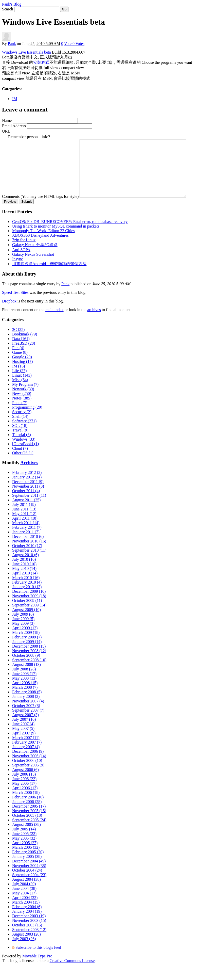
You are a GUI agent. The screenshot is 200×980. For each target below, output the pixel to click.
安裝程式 (41, 62)
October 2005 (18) (27, 830)
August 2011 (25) (26, 515)
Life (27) (19, 386)
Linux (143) (22, 390)
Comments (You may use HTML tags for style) (40, 141)
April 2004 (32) (25, 913)
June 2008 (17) (24, 689)
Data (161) (21, 354)
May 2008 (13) (24, 693)
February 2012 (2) (27, 487)
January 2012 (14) (27, 492)
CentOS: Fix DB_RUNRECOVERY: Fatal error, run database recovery (70, 237)
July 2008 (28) (24, 684)
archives (94, 325)
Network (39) (23, 404)
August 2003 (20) (26, 949)
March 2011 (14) (26, 538)
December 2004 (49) (29, 876)
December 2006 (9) (28, 766)
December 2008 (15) (29, 661)
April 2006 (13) (25, 803)
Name (7, 121)
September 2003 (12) (29, 945)
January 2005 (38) (27, 871)
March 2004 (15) (26, 917)
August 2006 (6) (25, 785)
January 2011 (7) (26, 547)
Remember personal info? (29, 137)
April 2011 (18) (25, 533)
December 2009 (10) (29, 606)
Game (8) (20, 367)
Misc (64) (20, 395)
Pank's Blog (12, 4)
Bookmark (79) (25, 349)
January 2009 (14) (27, 657)
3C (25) (18, 344)
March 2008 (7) (25, 702)
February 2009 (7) (27, 652)
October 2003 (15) (27, 940)
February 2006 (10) (28, 812)
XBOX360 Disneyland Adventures (40, 250)
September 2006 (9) (28, 780)
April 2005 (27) (25, 858)
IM (15, 99)
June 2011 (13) (24, 524)
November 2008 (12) (29, 666)
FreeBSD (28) (24, 358)
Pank (12, 44)
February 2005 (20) (28, 867)
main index (54, 325)
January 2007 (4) (26, 762)
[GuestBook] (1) (25, 459)
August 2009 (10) (26, 625)
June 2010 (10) (24, 579)
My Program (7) (25, 399)
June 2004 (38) (24, 903)
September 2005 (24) (29, 835)
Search (8, 9)
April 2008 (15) (25, 698)
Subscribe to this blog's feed (38, 962)
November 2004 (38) (29, 881)
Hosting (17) (22, 376)
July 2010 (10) (24, 574)
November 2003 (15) (29, 935)
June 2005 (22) (24, 849)
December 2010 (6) (28, 551)
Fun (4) (18, 363)
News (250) (22, 408)
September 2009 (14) (29, 620)
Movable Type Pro (37, 971)
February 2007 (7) (27, 757)
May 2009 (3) (23, 638)
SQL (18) (20, 440)
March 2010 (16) (26, 593)
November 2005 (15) (29, 826)
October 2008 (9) (26, 670)
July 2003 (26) (24, 954)
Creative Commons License (72, 976)
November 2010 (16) (29, 556)
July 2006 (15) (24, 789)
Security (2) (22, 427)
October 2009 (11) (27, 615)
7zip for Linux (24, 255)
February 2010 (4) (27, 597)
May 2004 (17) (24, 908)
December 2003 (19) (29, 931)
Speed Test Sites (15, 307)
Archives (29, 478)
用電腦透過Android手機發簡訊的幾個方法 (49, 279)
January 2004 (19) (27, 926)
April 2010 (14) (25, 588)
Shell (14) (20, 431)
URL (6, 131)
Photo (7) (20, 418)
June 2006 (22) (24, 794)
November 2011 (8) (28, 501)
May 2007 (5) (23, 743)
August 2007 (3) (25, 730)
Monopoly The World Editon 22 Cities (43, 246)
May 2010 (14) (24, 583)
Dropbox (9, 316)
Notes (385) (22, 413)
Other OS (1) (23, 468)
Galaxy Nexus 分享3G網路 (35, 260)
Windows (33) (24, 454)
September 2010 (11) (29, 565)
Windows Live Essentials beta (26, 52)
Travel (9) (20, 445)
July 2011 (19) (24, 519)
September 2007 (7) (28, 725)
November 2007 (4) (28, 716)
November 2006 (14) (29, 771)
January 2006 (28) (27, 817)
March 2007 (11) (26, 753)
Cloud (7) (20, 463)
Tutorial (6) (22, 450)
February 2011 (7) (27, 542)
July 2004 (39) (24, 899)
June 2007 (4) (23, 739)
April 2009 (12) (25, 643)
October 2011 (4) (26, 506)
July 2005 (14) (24, 844)
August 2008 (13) (26, 679)
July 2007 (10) (24, 734)
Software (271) (24, 436)
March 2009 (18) (26, 647)
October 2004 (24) (27, 885)
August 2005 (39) (26, 839)
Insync (18, 274)
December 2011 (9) (28, 497)
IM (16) (19, 381)
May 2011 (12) (24, 529)
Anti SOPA (21, 265)
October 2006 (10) (27, 775)
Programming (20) (27, 422)
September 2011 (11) (29, 510)
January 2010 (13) (27, 602)
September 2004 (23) (29, 890)
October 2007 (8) (26, 721)
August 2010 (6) (25, 570)
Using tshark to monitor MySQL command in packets (56, 241)
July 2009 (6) (23, 629)
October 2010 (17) (27, 561)
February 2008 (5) (27, 707)
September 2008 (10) (29, 675)
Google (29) (22, 372)
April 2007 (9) (24, 748)
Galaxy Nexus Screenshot (33, 269)
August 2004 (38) (26, 894)
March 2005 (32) (26, 862)
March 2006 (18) (26, 807)
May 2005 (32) (24, 853)
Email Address (14, 126)
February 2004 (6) (27, 922)
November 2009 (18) (29, 611)
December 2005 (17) (29, 821)
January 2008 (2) (26, 711)
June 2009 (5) (23, 634)
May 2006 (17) (24, 798)
